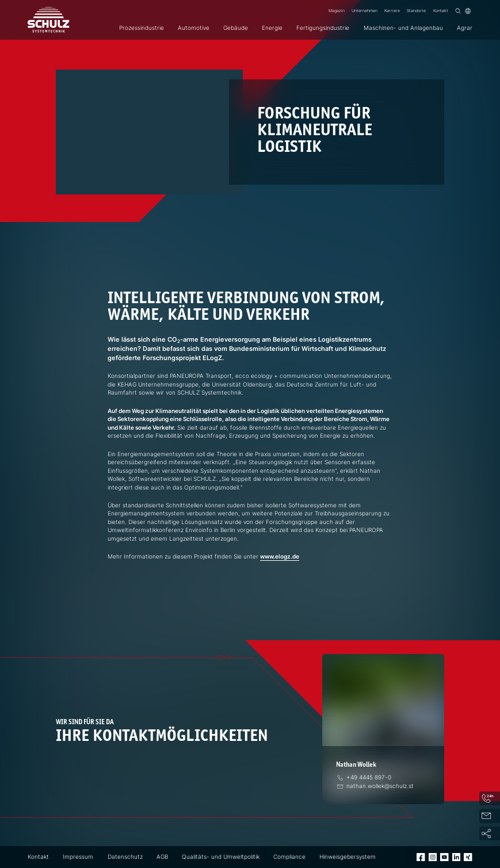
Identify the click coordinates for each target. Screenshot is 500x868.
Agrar (465, 28)
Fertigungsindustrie (323, 28)
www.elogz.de (280, 557)
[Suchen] (458, 11)
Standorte (416, 11)
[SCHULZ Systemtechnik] (48, 20)
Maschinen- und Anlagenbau (403, 28)
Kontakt (441, 11)
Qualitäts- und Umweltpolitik (221, 857)
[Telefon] (363, 777)
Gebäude (236, 28)
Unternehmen (364, 11)
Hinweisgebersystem (348, 857)
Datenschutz (125, 857)
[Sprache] (468, 11)
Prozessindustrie (142, 28)
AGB (162, 857)
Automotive (194, 28)
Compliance (289, 857)
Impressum (78, 857)
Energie (272, 28)
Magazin (337, 11)
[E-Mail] (375, 786)
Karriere (392, 11)
